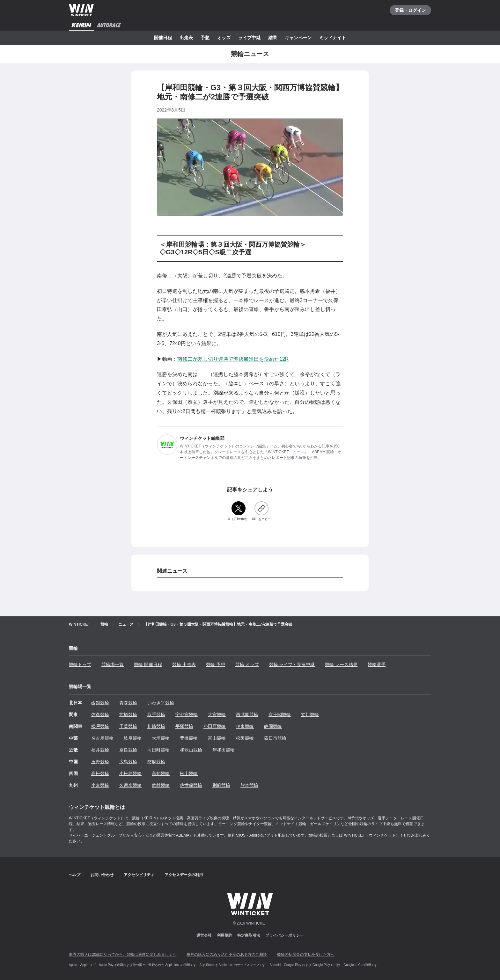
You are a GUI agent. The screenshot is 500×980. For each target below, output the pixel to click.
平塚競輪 (184, 726)
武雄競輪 (161, 785)
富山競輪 (217, 738)
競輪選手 (377, 664)
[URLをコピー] (261, 511)
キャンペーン (298, 38)
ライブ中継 (249, 38)
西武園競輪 (247, 715)
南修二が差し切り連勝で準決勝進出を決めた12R (233, 359)
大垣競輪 (161, 738)
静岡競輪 (273, 726)
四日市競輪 (275, 738)
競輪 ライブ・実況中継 (292, 664)
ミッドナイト (333, 38)
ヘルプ (75, 875)
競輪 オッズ (247, 664)
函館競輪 (100, 703)
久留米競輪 (130, 785)
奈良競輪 (128, 750)
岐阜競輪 (133, 738)
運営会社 (204, 935)
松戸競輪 (100, 726)
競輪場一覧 (113, 664)
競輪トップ (80, 664)
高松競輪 (100, 773)
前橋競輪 (128, 715)
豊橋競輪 (189, 738)
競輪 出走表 (184, 664)
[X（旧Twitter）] (239, 511)
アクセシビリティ (139, 875)
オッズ (224, 38)
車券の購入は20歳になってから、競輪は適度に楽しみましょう (123, 955)
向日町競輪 (158, 750)
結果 (273, 38)
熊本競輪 (249, 785)
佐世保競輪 (191, 785)
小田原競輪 (215, 726)
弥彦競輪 (100, 715)
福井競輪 (100, 750)
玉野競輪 (100, 762)
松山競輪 (189, 773)
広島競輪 (128, 762)
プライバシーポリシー (284, 935)
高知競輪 (161, 773)
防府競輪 (156, 762)
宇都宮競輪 (187, 715)
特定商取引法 (249, 935)
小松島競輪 (130, 773)
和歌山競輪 (191, 750)
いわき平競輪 (161, 703)
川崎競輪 (156, 726)
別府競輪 (221, 785)
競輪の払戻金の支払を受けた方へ (306, 955)
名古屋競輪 (102, 738)
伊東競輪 (245, 726)
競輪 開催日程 (148, 664)
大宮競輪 (217, 715)
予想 (205, 38)
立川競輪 (310, 715)
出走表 (186, 38)
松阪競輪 (245, 738)
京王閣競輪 (280, 715)
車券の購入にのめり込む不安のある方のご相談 (227, 955)
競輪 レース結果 (341, 664)
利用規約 (224, 935)
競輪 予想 (216, 664)
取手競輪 (156, 715)
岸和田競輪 (224, 750)
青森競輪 (128, 703)
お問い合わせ (102, 875)
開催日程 (163, 38)
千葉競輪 (128, 726)
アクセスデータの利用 (184, 875)
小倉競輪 (100, 785)
